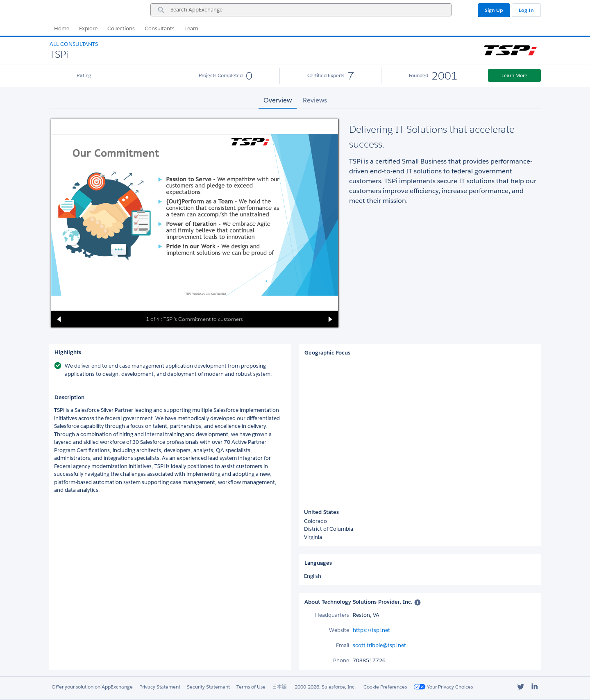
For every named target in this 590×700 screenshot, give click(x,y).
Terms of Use (251, 687)
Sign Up (494, 10)
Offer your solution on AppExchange (92, 687)
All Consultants (74, 44)
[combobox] (301, 10)
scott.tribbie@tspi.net (379, 645)
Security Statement (208, 687)
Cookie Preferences (385, 687)
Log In (526, 10)
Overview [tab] (278, 100)
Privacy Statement (160, 687)
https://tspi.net (371, 630)
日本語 (279, 687)
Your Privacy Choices (443, 687)
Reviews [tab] (315, 100)
